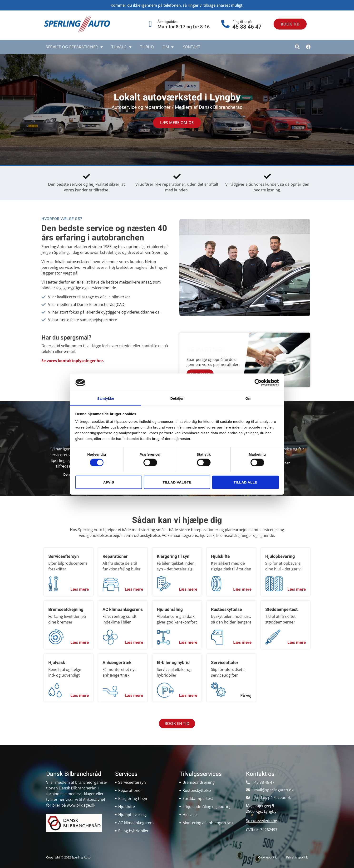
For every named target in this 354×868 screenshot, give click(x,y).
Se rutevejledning (262, 821)
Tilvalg (121, 47)
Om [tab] (248, 398)
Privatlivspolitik (297, 857)
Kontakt (192, 47)
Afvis (109, 482)
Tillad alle (245, 482)
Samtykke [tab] (106, 398)
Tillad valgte (177, 482)
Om (168, 47)
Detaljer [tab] (177, 398)
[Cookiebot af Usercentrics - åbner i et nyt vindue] (258, 383)
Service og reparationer (74, 47)
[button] (297, 47)
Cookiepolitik (267, 857)
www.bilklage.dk (81, 805)
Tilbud (147, 47)
